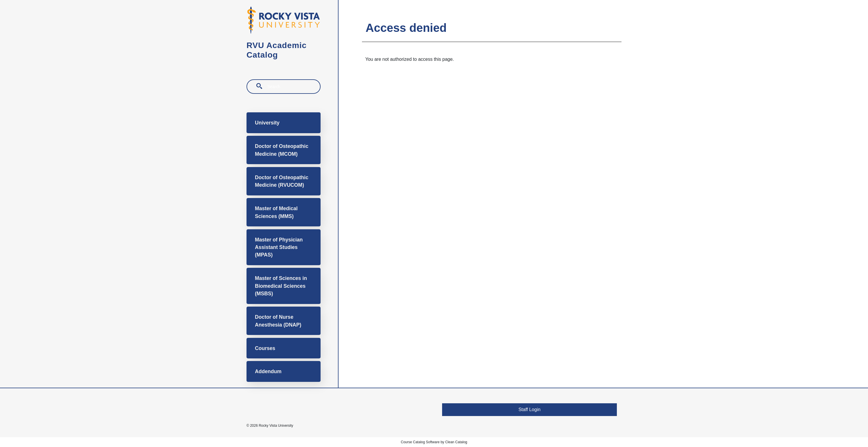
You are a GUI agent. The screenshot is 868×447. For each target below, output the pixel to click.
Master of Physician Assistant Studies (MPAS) (279, 247)
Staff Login (529, 410)
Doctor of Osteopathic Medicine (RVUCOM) (282, 181)
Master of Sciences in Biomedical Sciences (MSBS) (281, 286)
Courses (265, 348)
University (267, 123)
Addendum (268, 371)
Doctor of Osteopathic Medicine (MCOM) (282, 150)
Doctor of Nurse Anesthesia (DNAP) (278, 321)
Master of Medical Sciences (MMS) (276, 212)
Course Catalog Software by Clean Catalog (434, 442)
